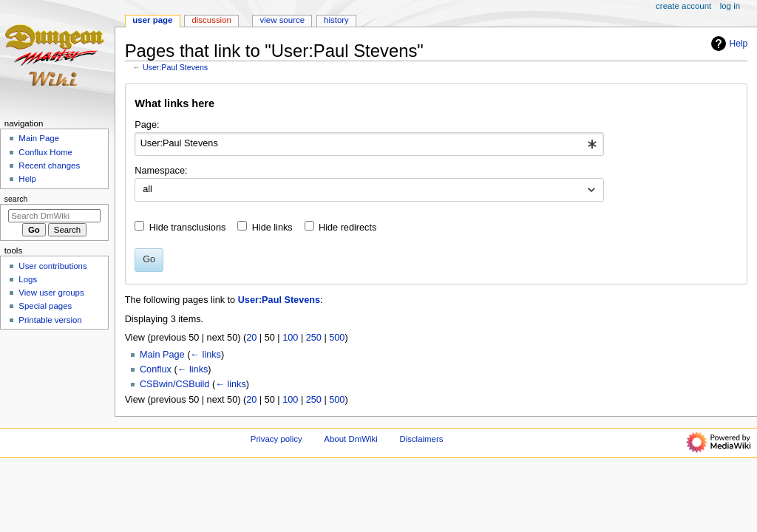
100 (290, 338)
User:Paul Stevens (175, 67)
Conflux (156, 369)
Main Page (162, 355)
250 (314, 338)
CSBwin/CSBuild (175, 384)
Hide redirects (347, 228)
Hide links (272, 228)
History (336, 20)
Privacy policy (276, 439)
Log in (730, 6)
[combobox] (369, 144)
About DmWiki (350, 439)
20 (251, 338)
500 (337, 338)
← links (206, 355)
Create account (683, 6)
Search (16, 199)
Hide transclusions (188, 228)
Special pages (45, 306)
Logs (28, 279)
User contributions (52, 266)
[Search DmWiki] (54, 216)
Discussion (211, 20)
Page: (147, 125)
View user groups (51, 293)
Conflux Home (45, 152)
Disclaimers (421, 439)
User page (152, 20)
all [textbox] (147, 189)
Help (728, 44)
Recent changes (49, 166)
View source (282, 20)
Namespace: (161, 171)
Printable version (50, 320)
